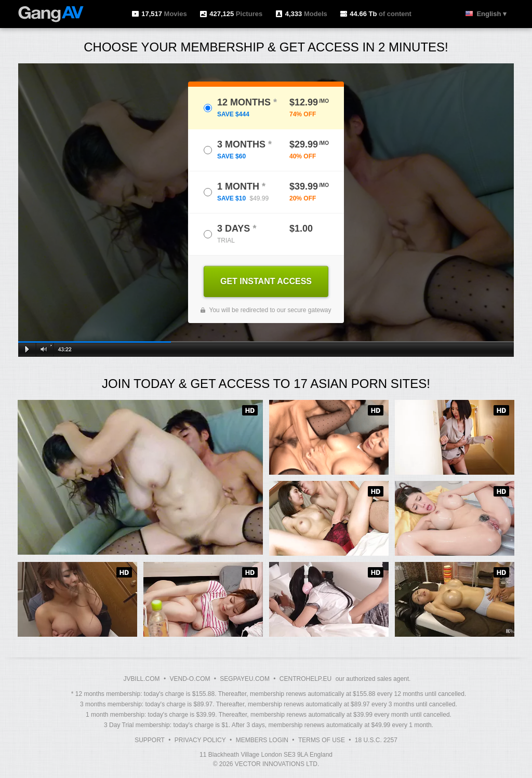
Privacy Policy (200, 740)
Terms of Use (322, 740)
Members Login (262, 740)
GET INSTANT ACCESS (266, 281)
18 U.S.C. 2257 (376, 740)
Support (150, 740)
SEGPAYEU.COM (245, 679)
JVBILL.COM (142, 679)
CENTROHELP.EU (305, 679)
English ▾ (491, 14)
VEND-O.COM (190, 679)
